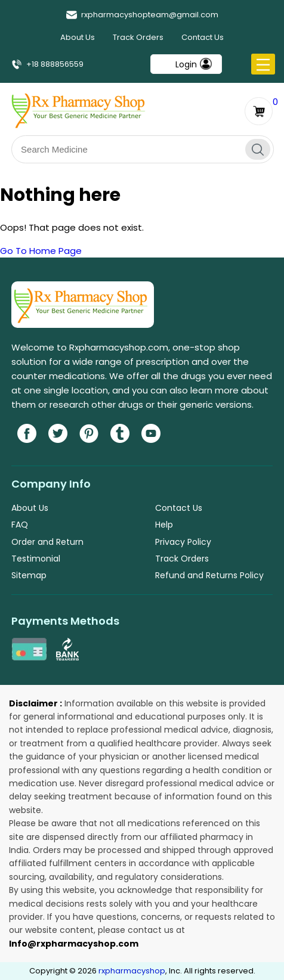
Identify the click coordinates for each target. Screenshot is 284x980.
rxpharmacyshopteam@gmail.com (142, 15)
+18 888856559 (47, 64)
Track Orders (138, 37)
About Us (78, 37)
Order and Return (47, 542)
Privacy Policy (183, 542)
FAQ (20, 525)
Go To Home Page (41, 251)
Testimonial (36, 559)
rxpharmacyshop (132, 971)
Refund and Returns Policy (209, 575)
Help (164, 525)
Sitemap (29, 575)
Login (186, 64)
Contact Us (203, 37)
